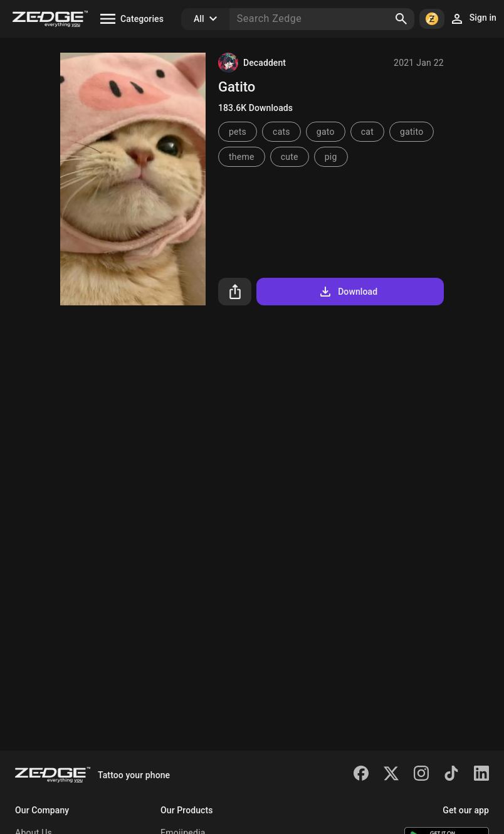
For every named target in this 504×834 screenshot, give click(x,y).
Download (348, 292)
